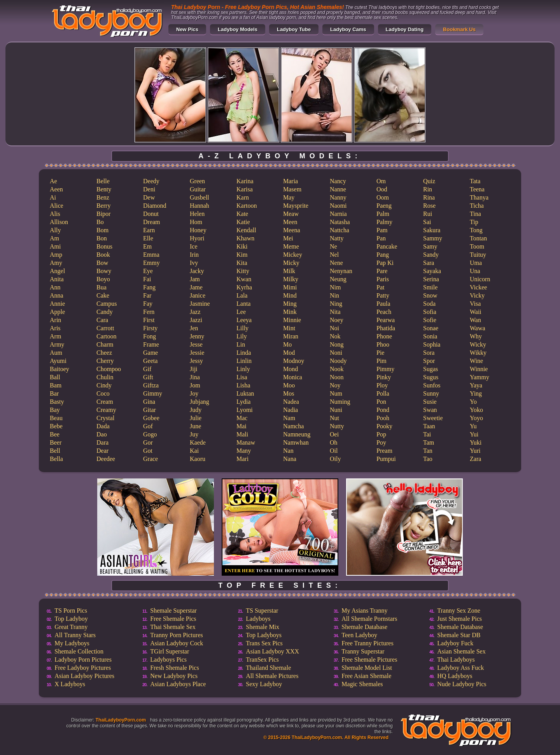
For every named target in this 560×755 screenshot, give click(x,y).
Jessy (196, 361)
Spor (429, 361)
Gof (148, 426)
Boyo (103, 279)
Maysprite (296, 206)
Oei (334, 434)
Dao (102, 434)
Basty (57, 402)
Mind (290, 295)
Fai (147, 279)
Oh (334, 442)
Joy (194, 393)
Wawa (478, 328)
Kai (194, 451)
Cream (105, 402)
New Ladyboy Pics (174, 676)
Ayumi (58, 361)
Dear (102, 451)
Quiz (429, 181)
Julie (196, 418)
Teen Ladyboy (359, 635)
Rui (428, 214)
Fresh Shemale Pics (174, 668)
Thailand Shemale (268, 668)
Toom (477, 246)
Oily (335, 459)
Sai (427, 222)
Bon (102, 238)
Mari (242, 459)
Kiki (242, 246)
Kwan (244, 279)
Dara (102, 442)
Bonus (104, 246)
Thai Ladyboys (456, 660)
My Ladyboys (72, 643)
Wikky (478, 353)
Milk (289, 271)
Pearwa (386, 320)
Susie (430, 402)
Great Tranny (71, 627)
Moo (289, 385)
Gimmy (153, 393)
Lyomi (245, 410)
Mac (242, 418)
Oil (334, 451)
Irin (194, 255)
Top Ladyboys (264, 635)
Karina (245, 181)
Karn (243, 197)
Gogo (150, 434)
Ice (194, 246)
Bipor (103, 214)
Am (54, 238)
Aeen (56, 189)
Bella (56, 459)
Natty (337, 238)
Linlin (244, 361)
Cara (102, 320)
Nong (337, 344)
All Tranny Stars (75, 635)
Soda (429, 304)
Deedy (151, 181)
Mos (289, 393)
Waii (476, 312)
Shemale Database (364, 627)
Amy (56, 263)
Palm (383, 214)
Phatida (386, 328)
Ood (382, 189)
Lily (242, 336)
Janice (198, 295)
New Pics (187, 29)
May (289, 197)
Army (57, 344)
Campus (107, 304)
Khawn (245, 238)
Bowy (104, 271)
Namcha (293, 426)
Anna (57, 295)
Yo (473, 402)
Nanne (338, 189)
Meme (291, 246)
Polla (383, 393)
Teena (477, 189)
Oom (383, 197)
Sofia (430, 312)
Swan (430, 410)
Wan (475, 320)
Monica (293, 377)
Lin (241, 344)
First (149, 320)
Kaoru (198, 459)
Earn (149, 230)
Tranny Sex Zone (459, 610)
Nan (288, 451)
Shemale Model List (367, 668)
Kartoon (247, 206)
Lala (242, 295)
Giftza (151, 385)
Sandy (431, 255)
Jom (195, 385)
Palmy (384, 222)
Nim (335, 287)
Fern (149, 312)
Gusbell (199, 197)
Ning (336, 304)
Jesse (196, 344)
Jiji (194, 369)
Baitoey (59, 369)
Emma (151, 255)
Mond (290, 369)
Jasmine (200, 304)
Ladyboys (258, 619)
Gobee (151, 418)
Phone (384, 336)
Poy (381, 442)
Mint (289, 328)
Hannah (199, 206)
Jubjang (199, 402)
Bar (54, 393)
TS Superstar (262, 610)
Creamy (106, 410)
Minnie (292, 320)
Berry (103, 206)
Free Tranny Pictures (367, 643)
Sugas (430, 369)
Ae (53, 181)
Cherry (105, 361)
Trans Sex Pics (264, 643)
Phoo (383, 344)
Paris (383, 279)
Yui (474, 434)
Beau (56, 418)
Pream (384, 451)
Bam (56, 385)
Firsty (150, 328)
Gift (148, 377)
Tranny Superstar (363, 651)
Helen (197, 214)
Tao (428, 459)
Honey (198, 230)
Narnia (338, 214)
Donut (151, 214)
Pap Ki (385, 263)
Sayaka (432, 271)
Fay (148, 304)
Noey (337, 320)
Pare (382, 271)
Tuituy (478, 255)
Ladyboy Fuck (455, 643)
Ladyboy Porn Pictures (83, 660)
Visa (475, 304)
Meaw (291, 214)
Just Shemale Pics (459, 619)
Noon (337, 377)
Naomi (338, 206)
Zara (475, 459)
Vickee (478, 287)
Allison (59, 222)
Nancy (338, 181)
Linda (244, 353)
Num (336, 393)
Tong (476, 230)
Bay (55, 410)
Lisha (243, 385)
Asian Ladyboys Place (178, 684)
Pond (383, 410)
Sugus (431, 377)
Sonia (430, 336)
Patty (383, 295)
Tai (427, 434)
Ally (55, 230)
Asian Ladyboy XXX (272, 651)
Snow (430, 295)
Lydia (243, 402)
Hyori (197, 238)
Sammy (433, 238)
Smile (430, 287)
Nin (334, 295)
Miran (291, 336)
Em (147, 246)
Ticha (477, 206)
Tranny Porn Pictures (176, 635)
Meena (292, 230)
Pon (381, 402)
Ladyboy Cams (348, 29)
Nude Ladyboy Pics (462, 684)
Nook (337, 369)
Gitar (150, 410)
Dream (152, 222)
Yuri (475, 451)
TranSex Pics (262, 660)
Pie (380, 353)
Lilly (242, 328)
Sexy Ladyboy (264, 684)
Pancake (387, 246)
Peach (384, 312)
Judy (196, 410)
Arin (55, 320)
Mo (287, 344)
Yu (473, 426)
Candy (105, 312)
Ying (476, 393)
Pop (381, 434)
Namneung (297, 434)
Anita (57, 279)
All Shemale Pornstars (369, 619)
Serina (431, 279)
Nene (336, 263)
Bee (55, 434)
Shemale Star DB (459, 635)
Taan (429, 426)
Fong (150, 336)
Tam (429, 442)
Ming (290, 304)
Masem (292, 189)
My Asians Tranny (364, 610)
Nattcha (339, 230)
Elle (148, 238)
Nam (289, 418)
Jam (195, 279)
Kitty (243, 271)
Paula (383, 304)
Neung (338, 279)
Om (381, 181)
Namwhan (296, 442)
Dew (149, 197)
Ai (53, 197)
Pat (380, 287)
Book (103, 255)
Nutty (337, 426)
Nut (334, 418)
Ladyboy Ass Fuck (460, 668)
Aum (56, 353)
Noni (336, 353)
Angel (57, 271)
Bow (102, 263)
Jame (196, 287)
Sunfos (432, 385)
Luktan (245, 393)
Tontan (478, 238)
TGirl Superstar (170, 651)
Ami (55, 246)
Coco (103, 393)
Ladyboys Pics (168, 660)
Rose (429, 206)
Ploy (382, 385)
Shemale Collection (79, 651)
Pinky (384, 377)
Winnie (479, 369)
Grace (150, 459)
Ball (55, 377)
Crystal (105, 418)
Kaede (198, 442)
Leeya (244, 320)
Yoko (476, 410)
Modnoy (294, 361)
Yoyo (476, 418)
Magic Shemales (362, 684)
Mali (242, 434)
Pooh (383, 418)
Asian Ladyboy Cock (177, 643)
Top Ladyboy (71, 619)
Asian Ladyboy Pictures (84, 676)
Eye (148, 271)
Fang (149, 287)
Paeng (384, 206)
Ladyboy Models (238, 29)
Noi (334, 328)
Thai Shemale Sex (173, 627)
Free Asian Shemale (366, 676)
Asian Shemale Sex (461, 651)
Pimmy (385, 369)
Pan (381, 238)
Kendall (246, 230)
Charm (105, 344)
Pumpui (386, 459)
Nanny (338, 197)
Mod (289, 353)
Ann (55, 287)
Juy (194, 434)
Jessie (197, 353)
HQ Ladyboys (455, 676)
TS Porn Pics (71, 610)
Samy (430, 246)
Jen (194, 328)
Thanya (479, 197)
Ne (333, 246)
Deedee (106, 459)
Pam (382, 230)
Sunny (431, 393)
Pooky (384, 426)
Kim (242, 255)
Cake (103, 295)
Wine (476, 361)
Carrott (105, 328)
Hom (196, 222)
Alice (57, 206)
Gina (149, 402)
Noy (335, 385)
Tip (474, 222)
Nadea (291, 402)
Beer (56, 442)
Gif (147, 369)
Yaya (476, 385)
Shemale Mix (262, 627)
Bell (55, 451)
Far (147, 295)
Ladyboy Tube (294, 29)
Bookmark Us (459, 29)
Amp (56, 255)
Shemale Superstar (173, 610)
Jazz (195, 312)
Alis (55, 214)
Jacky (197, 271)
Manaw (246, 442)
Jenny (197, 336)
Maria (290, 181)
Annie (57, 304)
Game (150, 353)
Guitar (198, 189)
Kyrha (244, 287)
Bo (100, 222)
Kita (242, 263)
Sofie (430, 320)
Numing (340, 402)
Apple (57, 312)
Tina (475, 214)
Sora (429, 353)
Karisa (245, 189)
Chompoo (109, 369)
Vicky (477, 295)
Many (244, 451)
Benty (104, 189)
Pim (381, 361)
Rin (428, 189)
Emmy (151, 263)
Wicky (478, 344)
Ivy (194, 263)
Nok (335, 336)
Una (475, 271)
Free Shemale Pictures (369, 660)
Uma (476, 263)
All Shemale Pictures (272, 676)
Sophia (432, 344)
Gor (148, 442)
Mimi (290, 287)
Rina (429, 197)
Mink (290, 312)
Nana (290, 459)
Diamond (155, 206)
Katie (243, 222)
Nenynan (341, 271)
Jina (195, 377)
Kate (242, 214)
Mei (288, 238)
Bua (101, 287)
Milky (291, 279)
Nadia (290, 410)
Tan (428, 451)
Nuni (336, 410)
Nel (334, 255)
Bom (102, 230)
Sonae (431, 328)
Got (148, 451)
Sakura (432, 230)
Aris (55, 328)
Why (476, 336)
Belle (103, 181)
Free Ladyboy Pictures (83, 668)
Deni (149, 189)
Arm (55, 336)
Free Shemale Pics (173, 619)
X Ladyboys (70, 684)
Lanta (243, 304)
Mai (241, 426)
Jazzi (196, 320)
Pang (383, 255)
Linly (243, 369)
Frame (151, 344)
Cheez (104, 353)
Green (197, 181)
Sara (429, 263)
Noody (338, 361)
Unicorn (480, 279)
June (195, 426)
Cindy (104, 385)
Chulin (105, 377)
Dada (103, 426)
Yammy (479, 377)
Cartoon (107, 336)
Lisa (242, 377)
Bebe (56, 426)
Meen (290, 222)
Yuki (476, 442)
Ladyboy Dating (405, 29)
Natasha (340, 222)
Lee (241, 312)
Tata (475, 181)
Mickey (293, 255)
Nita (335, 312)
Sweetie (433, 418)
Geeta (150, 361)
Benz (103, 197)
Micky (291, 263)
